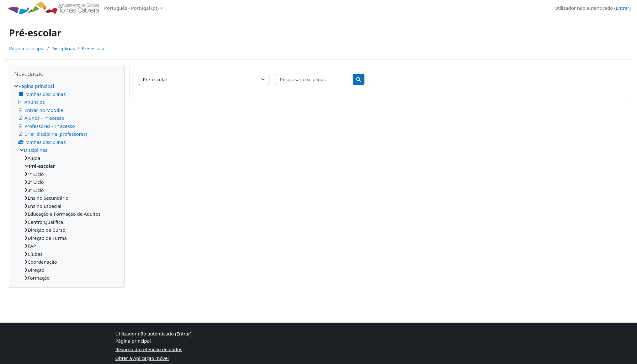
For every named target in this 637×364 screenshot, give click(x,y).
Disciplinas (63, 48)
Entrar (623, 8)
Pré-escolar (94, 48)
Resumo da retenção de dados (149, 349)
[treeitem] (67, 182)
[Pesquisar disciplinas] (315, 79)
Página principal (27, 48)
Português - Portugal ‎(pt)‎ (131, 8)
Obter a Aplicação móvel (142, 358)
